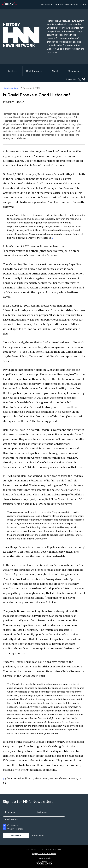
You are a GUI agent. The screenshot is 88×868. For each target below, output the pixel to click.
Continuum (13, 825)
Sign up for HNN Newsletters (44, 854)
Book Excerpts (34, 71)
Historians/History (11, 88)
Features (13, 71)
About (55, 71)
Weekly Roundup (16, 829)
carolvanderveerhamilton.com (29, 131)
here (14, 135)
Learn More (38, 835)
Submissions (75, 71)
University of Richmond (75, 4)
